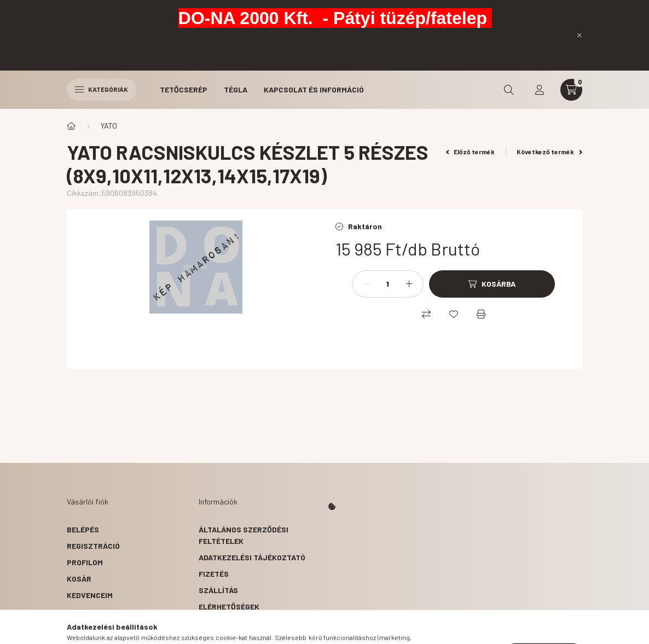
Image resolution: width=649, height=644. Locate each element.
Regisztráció (93, 546)
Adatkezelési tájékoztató (252, 557)
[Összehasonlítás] (426, 314)
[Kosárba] (492, 284)
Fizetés (214, 574)
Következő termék (549, 152)
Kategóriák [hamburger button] (102, 89)
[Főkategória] (71, 126)
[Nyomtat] (481, 314)
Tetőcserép (184, 89)
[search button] (509, 90)
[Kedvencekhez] (454, 314)
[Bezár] (580, 35)
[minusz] (367, 284)
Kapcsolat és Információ (314, 89)
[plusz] (409, 284)
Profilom (85, 562)
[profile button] (540, 90)
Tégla (236, 89)
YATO (109, 126)
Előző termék (471, 152)
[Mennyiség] (388, 284)
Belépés (83, 529)
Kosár (79, 579)
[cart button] (571, 90)
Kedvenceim (90, 595)
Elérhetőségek (229, 607)
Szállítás (218, 590)
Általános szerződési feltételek (244, 535)
